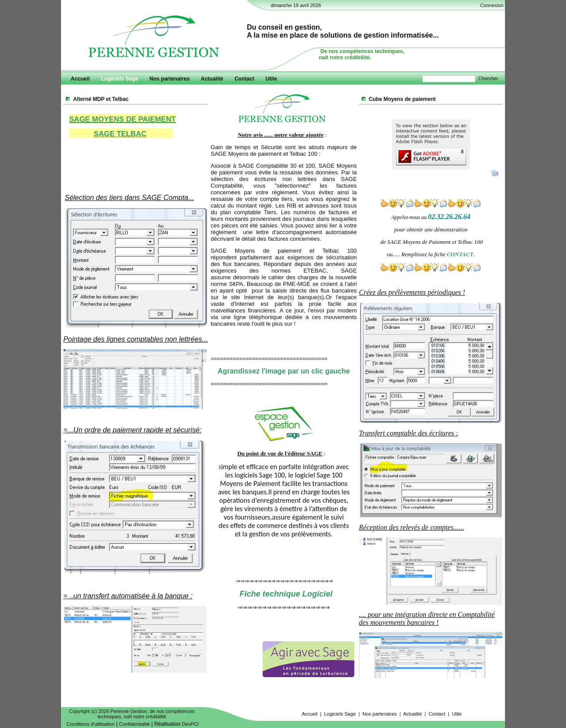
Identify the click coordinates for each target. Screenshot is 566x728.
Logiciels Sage (340, 714)
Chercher (488, 78)
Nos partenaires (380, 714)
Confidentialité (134, 724)
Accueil (309, 714)
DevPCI (190, 724)
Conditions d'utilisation (90, 724)
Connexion (492, 5)
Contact (437, 714)
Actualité (413, 714)
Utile (457, 714)
